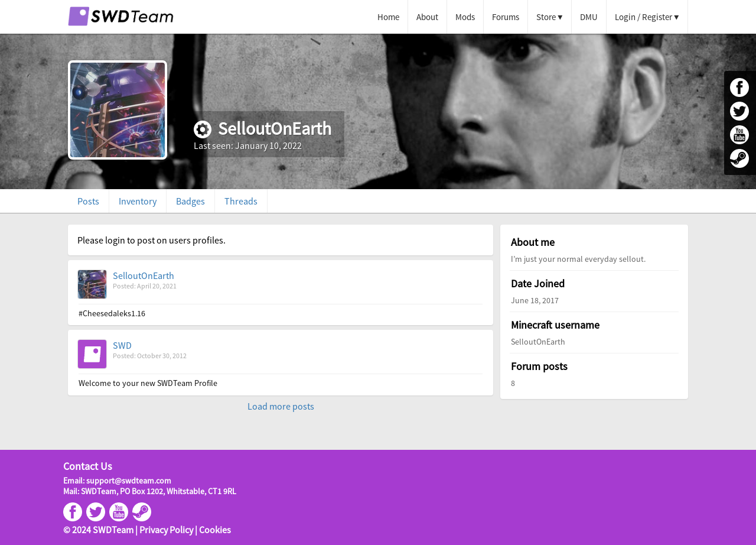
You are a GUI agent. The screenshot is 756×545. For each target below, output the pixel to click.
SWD (122, 345)
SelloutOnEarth (144, 275)
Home (388, 17)
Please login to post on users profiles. (151, 240)
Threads (241, 201)
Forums (506, 17)
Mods (465, 17)
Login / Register (643, 17)
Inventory (138, 201)
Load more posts (281, 406)
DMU (589, 17)
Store (546, 17)
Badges (190, 201)
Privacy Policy (166, 530)
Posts (88, 201)
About (427, 17)
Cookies (215, 530)
